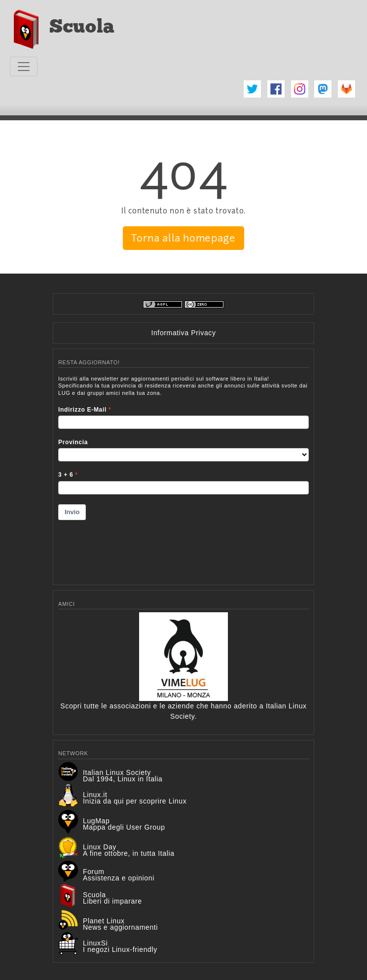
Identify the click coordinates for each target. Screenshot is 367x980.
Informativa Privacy (183, 333)
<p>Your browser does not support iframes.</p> (183, 474)
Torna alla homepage (183, 238)
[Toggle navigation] (24, 67)
